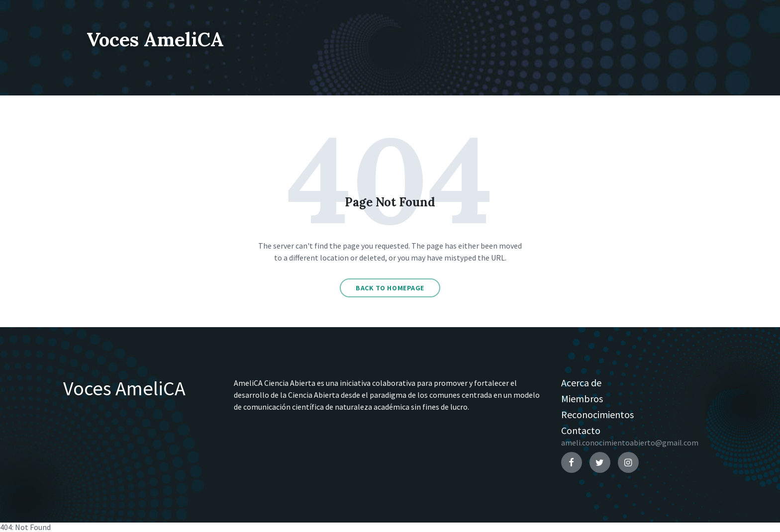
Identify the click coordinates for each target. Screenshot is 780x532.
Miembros (582, 399)
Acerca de (581, 383)
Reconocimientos (597, 414)
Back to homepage (390, 288)
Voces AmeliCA (173, 38)
